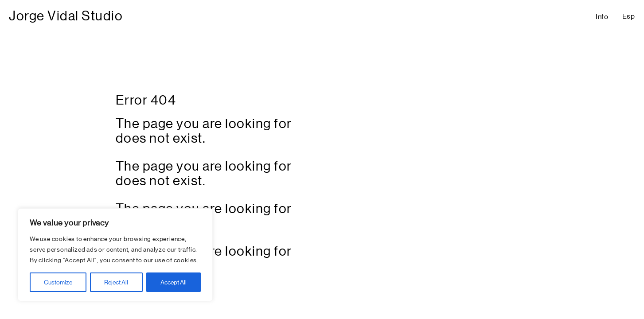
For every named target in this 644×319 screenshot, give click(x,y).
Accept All (174, 282)
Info (602, 17)
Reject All (116, 282)
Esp (629, 16)
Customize (58, 282)
